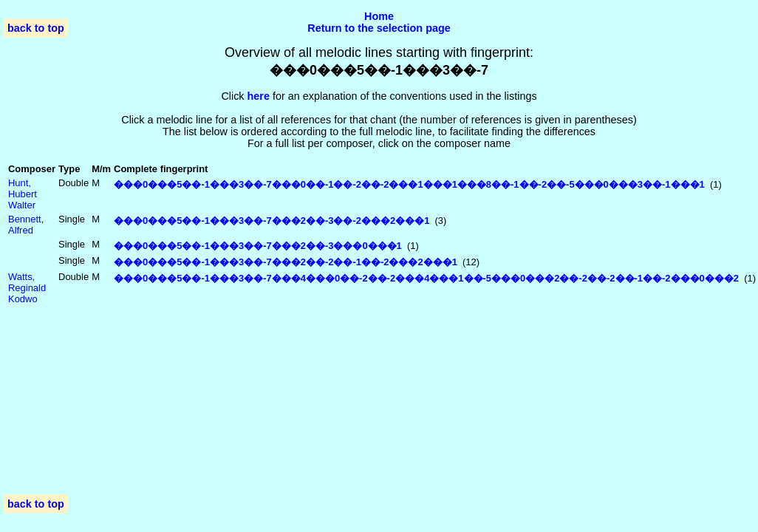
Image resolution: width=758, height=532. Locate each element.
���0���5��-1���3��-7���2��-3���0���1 (258, 246)
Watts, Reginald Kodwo (27, 288)
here (259, 96)
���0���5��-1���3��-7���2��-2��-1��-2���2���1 (286, 262)
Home (379, 16)
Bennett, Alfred (26, 225)
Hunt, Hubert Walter (23, 194)
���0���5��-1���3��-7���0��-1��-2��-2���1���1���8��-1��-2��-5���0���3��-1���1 (409, 184)
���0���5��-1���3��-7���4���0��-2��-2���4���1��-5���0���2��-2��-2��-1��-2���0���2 (426, 278)
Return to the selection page (379, 28)
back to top (36, 28)
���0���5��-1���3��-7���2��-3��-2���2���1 (272, 221)
